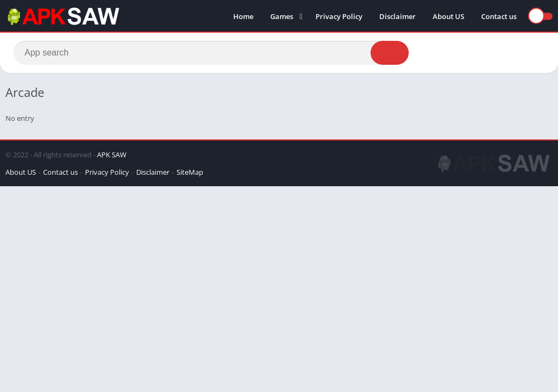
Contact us (499, 16)
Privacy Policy (339, 16)
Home (243, 16)
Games (282, 16)
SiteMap (190, 172)
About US (448, 16)
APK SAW (112, 155)
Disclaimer (398, 16)
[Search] (211, 53)
